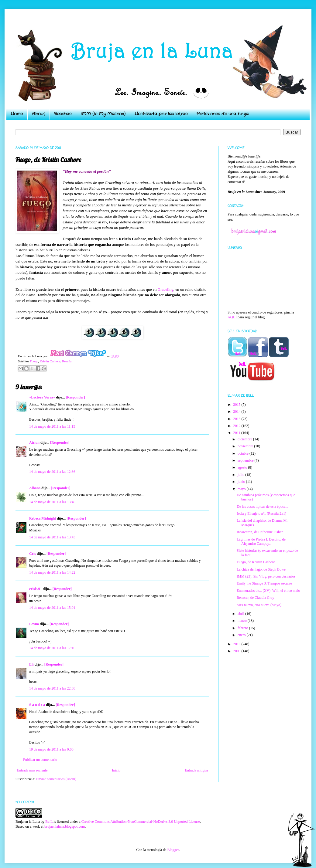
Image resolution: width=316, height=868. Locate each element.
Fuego (34, 361)
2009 (237, 651)
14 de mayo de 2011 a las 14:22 (52, 572)
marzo (243, 621)
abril (241, 614)
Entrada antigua (196, 770)
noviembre (246, 446)
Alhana (35, 488)
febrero (243, 628)
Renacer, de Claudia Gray (255, 598)
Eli (31, 664)
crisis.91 (36, 589)
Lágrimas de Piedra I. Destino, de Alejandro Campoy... (261, 541)
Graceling (166, 289)
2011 (237, 433)
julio (241, 475)
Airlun (34, 442)
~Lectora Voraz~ (42, 397)
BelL (49, 822)
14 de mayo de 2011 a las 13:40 (52, 502)
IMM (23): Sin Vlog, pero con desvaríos (266, 576)
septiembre (246, 460)
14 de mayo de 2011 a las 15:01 (52, 608)
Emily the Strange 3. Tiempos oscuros (264, 583)
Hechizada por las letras (161, 114)
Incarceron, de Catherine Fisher (260, 532)
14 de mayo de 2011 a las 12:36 (52, 472)
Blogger (173, 850)
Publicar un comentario (40, 760)
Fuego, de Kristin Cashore (256, 562)
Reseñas (63, 114)
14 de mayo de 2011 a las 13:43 (52, 537)
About (38, 114)
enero (242, 635)
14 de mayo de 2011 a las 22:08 (52, 688)
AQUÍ (232, 317)
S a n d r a (37, 705)
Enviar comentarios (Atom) (56, 779)
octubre (244, 453)
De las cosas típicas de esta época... (263, 507)
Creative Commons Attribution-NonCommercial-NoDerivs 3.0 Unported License (141, 822)
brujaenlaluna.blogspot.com (65, 826)
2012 (237, 426)
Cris (33, 554)
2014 (237, 412)
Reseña (67, 361)
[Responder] (75, 397)
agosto (243, 467)
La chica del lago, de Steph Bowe (261, 569)
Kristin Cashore (50, 361)
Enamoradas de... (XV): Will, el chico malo (268, 591)
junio (242, 482)
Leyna (34, 624)
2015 (237, 405)
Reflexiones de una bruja (223, 114)
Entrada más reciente (32, 770)
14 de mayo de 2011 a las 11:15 (52, 426)
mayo (242, 489)
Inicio (116, 770)
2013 (237, 419)
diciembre (245, 439)
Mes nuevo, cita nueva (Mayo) (259, 605)
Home (17, 114)
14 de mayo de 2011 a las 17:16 (52, 648)
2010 (237, 644)
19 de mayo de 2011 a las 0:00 (51, 749)
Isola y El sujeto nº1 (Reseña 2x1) (261, 514)
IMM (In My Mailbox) (103, 114)
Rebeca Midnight (43, 518)
